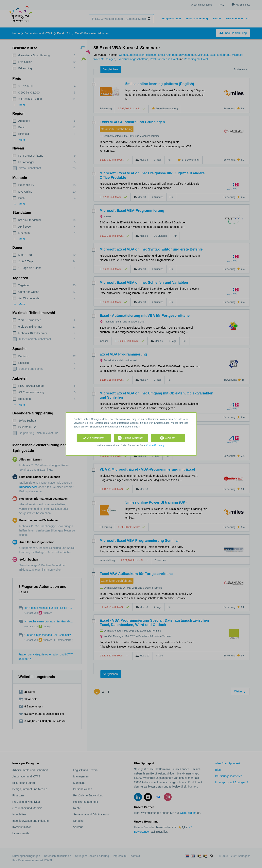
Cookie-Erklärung (155, 445)
